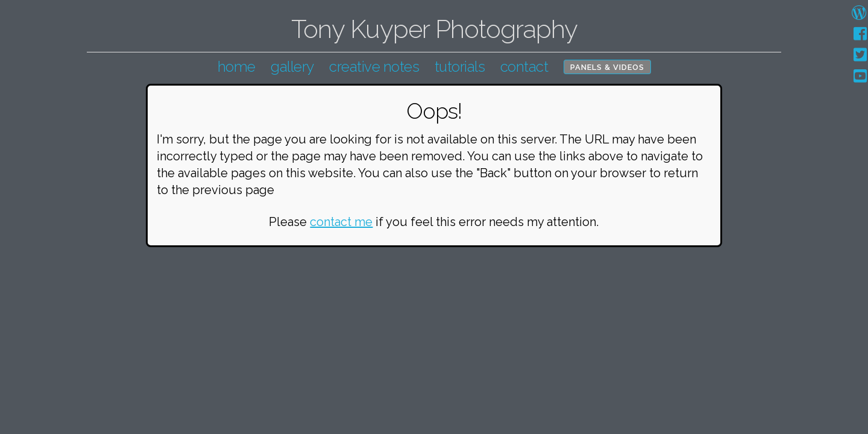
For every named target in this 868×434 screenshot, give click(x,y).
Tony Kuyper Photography (434, 29)
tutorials (460, 67)
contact (524, 67)
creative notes (374, 67)
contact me (341, 222)
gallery (292, 67)
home (237, 67)
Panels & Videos (607, 67)
